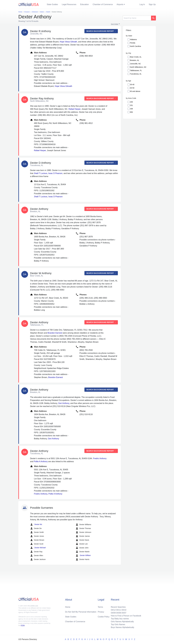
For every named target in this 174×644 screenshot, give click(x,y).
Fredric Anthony (100, 458)
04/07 (124, 613)
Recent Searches (118, 607)
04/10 (124, 610)
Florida (133, 43)
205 (131, 102)
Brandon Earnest (55, 333)
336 (131, 109)
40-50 (132, 88)
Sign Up (152, 4)
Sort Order (115, 24)
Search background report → (101, 31)
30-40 (132, 85)
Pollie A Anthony (41, 461)
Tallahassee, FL (136, 70)
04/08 (119, 613)
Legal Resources (69, 4)
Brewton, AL (135, 60)
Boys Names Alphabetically (122, 627)
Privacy (101, 612)
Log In (142, 4)
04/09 (113, 613)
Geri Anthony (64, 403)
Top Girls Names (118, 624)
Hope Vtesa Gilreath (68, 42)
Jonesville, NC (135, 64)
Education (85, 4)
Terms (100, 607)
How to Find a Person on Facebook (126, 616)
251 (131, 105)
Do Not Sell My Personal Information (81, 612)
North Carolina (135, 46)
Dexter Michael (38, 548)
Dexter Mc (36, 524)
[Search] (137, 18)
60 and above (135, 91)
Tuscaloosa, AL (136, 74)
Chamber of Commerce (103, 4)
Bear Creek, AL (136, 57)
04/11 (119, 610)
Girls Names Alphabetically (122, 622)
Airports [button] (120, 4)
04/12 (113, 610)
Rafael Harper (74, 109)
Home (68, 607)
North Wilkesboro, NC (138, 67)
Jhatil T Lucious (41, 173)
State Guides (52, 4)
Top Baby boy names (120, 619)
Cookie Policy (104, 617)
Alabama (133, 39)
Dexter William (83, 555)
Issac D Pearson (55, 173)
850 (131, 112)
